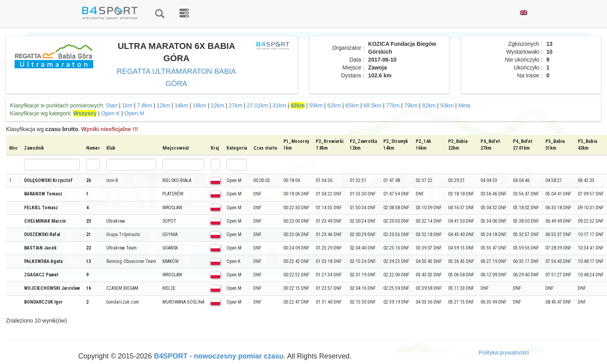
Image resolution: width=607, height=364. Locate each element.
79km (411, 105)
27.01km (257, 105)
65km (352, 105)
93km (447, 105)
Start (112, 105)
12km (163, 105)
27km (236, 105)
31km (279, 105)
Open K (110, 113)
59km (316, 105)
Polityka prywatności (504, 353)
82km (429, 105)
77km (393, 105)
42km (298, 105)
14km (181, 105)
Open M (134, 113)
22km (217, 105)
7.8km (145, 105)
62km (334, 105)
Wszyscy (85, 113)
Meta (464, 105)
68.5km (372, 105)
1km (127, 105)
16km (200, 105)
